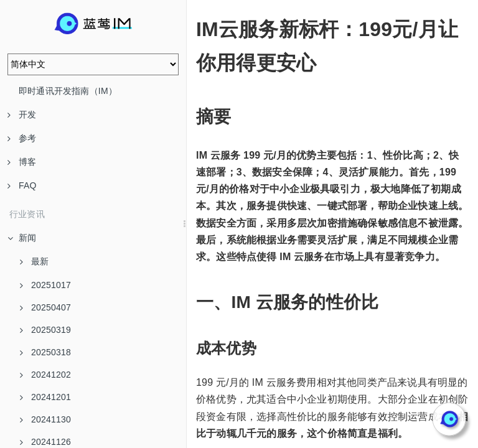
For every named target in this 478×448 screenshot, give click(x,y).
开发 (22, 114)
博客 (22, 162)
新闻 (22, 238)
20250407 (45, 307)
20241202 (45, 375)
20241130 (45, 419)
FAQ (22, 185)
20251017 (45, 285)
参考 (22, 138)
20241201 (45, 397)
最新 (34, 261)
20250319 (45, 330)
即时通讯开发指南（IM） (68, 91)
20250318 (45, 352)
